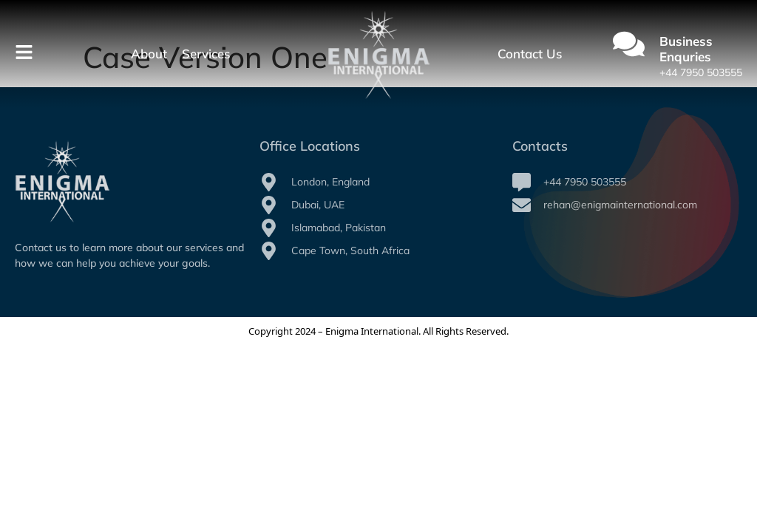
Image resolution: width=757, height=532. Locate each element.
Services (206, 54)
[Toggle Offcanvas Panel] (24, 54)
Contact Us (530, 54)
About (149, 54)
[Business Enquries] (629, 46)
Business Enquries (686, 48)
